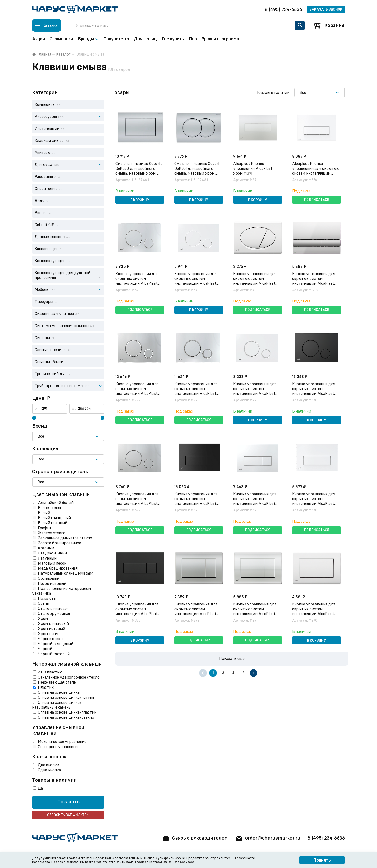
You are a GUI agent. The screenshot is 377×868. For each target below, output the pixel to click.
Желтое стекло (52, 533)
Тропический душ (51, 374)
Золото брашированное (60, 543)
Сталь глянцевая (53, 609)
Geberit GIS (44, 225)
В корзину (140, 200)
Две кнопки (49, 765)
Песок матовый (52, 584)
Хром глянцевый (53, 624)
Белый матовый (53, 523)
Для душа (43, 165)
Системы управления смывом (62, 326)
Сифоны (42, 338)
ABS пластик (50, 672)
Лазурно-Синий (52, 553)
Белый (44, 513)
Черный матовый (54, 654)
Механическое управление (62, 742)
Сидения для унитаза (54, 314)
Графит (45, 528)
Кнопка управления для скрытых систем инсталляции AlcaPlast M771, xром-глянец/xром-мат (198, 394)
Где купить (173, 39)
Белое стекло (50, 508)
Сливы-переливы (50, 350)
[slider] (34, 418)
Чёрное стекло (51, 639)
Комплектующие (50, 261)
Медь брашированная (58, 568)
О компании (61, 39)
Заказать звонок (326, 10)
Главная (42, 54)
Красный (46, 548)
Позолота (47, 598)
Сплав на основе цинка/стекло (66, 717)
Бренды (88, 39)
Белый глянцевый (54, 518)
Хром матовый (52, 629)
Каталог (63, 54)
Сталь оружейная (54, 614)
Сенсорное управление (59, 747)
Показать (68, 802)
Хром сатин (49, 634)
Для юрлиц (145, 39)
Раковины (44, 177)
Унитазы (43, 153)
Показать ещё (232, 659)
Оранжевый (49, 579)
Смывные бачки (49, 362)
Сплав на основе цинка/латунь (66, 698)
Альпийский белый (56, 503)
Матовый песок (52, 563)
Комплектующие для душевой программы (63, 275)
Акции (39, 39)
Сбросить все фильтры (68, 815)
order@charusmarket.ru (268, 838)
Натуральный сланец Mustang (66, 573)
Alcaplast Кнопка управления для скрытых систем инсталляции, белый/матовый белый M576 (315, 173)
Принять (322, 860)
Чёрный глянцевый (56, 644)
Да (40, 788)
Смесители (45, 189)
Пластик (46, 687)
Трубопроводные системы (59, 386)
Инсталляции (47, 129)
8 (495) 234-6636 (283, 10)
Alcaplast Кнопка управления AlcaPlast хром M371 (253, 169)
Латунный (47, 558)
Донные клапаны (50, 237)
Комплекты (45, 105)
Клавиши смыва (49, 141)
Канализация (47, 249)
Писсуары (44, 302)
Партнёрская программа (214, 39)
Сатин (44, 604)
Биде (39, 201)
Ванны (41, 213)
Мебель (41, 290)
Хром (43, 619)
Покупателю (116, 39)
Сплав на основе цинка (59, 692)
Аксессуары (46, 117)
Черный (45, 649)
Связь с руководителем (195, 838)
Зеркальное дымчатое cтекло (65, 538)
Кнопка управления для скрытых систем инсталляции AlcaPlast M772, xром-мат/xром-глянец (137, 394)
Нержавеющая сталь (57, 682)
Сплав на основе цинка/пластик (67, 712)
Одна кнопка (49, 770)
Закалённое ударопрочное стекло (69, 677)
